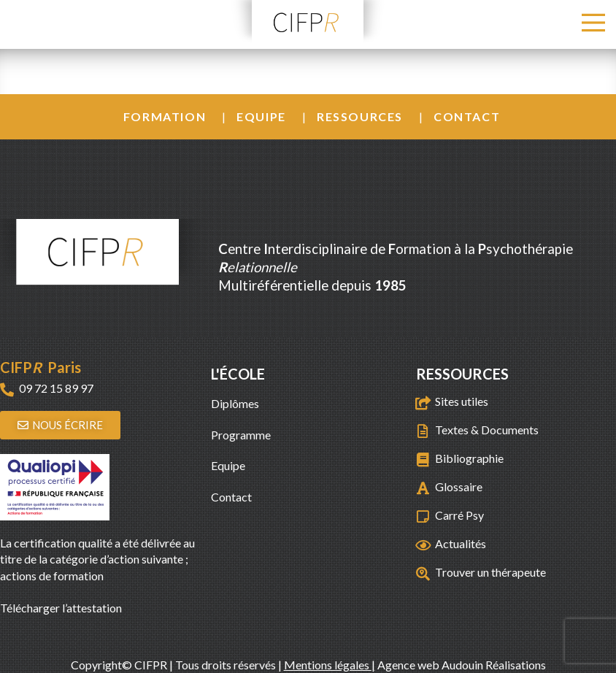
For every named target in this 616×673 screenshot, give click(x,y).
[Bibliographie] (423, 459)
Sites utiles (462, 401)
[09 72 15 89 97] (7, 389)
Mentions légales (328, 665)
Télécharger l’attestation (61, 608)
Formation (165, 116)
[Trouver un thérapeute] (423, 573)
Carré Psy (459, 515)
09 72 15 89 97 (56, 388)
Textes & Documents (487, 430)
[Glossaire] (423, 488)
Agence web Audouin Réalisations (462, 665)
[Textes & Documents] (423, 431)
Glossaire (459, 487)
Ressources (360, 116)
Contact (467, 116)
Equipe (261, 116)
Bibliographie (469, 458)
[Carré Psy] (423, 516)
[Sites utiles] (423, 403)
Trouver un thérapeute (490, 572)
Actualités (461, 543)
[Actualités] (423, 545)
